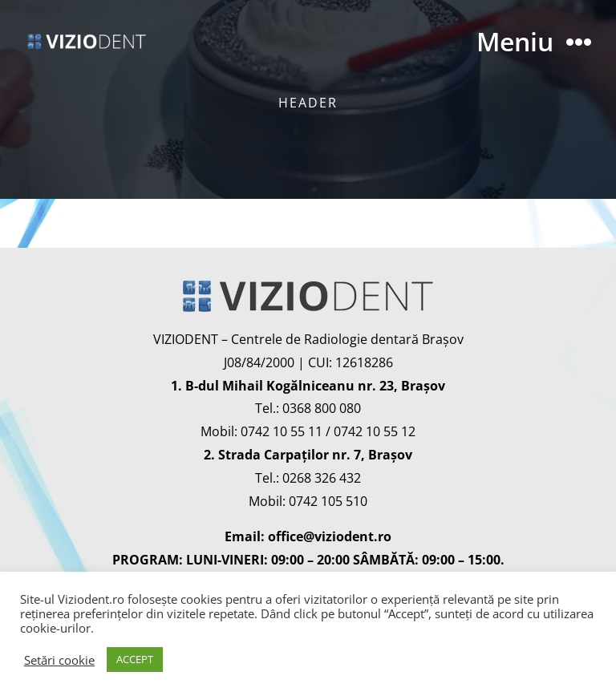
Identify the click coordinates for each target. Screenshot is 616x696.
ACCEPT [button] (135, 659)
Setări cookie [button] (59, 660)
